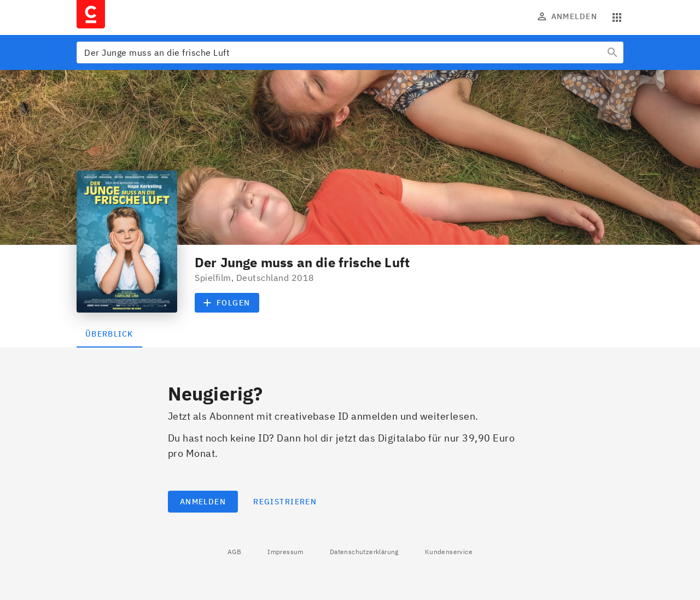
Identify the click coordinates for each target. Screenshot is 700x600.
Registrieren (285, 502)
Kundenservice (449, 552)
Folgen (227, 303)
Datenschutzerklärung (364, 552)
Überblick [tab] (109, 334)
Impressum (285, 552)
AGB (234, 552)
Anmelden (568, 16)
